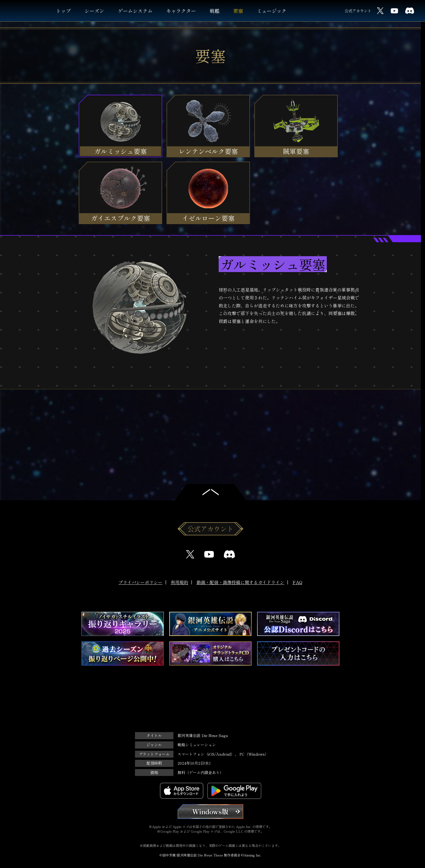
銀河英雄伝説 (27, 11)
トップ (63, 11)
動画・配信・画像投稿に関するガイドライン (240, 582)
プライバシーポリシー (140, 582)
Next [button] (230, 415)
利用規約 (179, 582)
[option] (210, 312)
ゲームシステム (135, 11)
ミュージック (272, 11)
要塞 (238, 11)
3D (199, 351)
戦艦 (215, 11)
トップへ (210, 492)
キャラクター (181, 11)
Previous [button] (191, 415)
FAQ (297, 582)
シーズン (94, 11)
